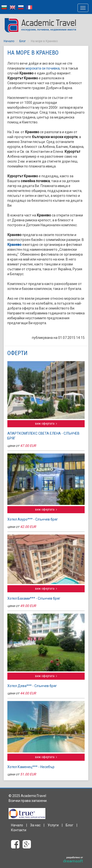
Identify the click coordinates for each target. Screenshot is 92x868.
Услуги (53, 825)
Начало (9, 41)
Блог (23, 41)
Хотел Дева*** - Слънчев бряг (32, 686)
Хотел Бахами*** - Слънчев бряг (34, 598)
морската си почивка (43, 68)
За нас (35, 825)
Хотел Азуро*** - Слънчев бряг (33, 519)
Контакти (19, 830)
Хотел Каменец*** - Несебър (31, 767)
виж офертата (46, 424)
